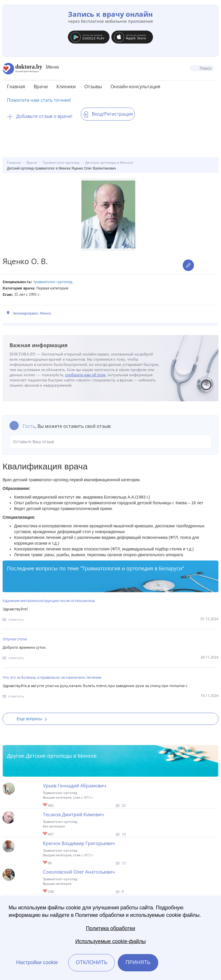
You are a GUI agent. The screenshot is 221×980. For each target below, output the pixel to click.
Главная (16, 86)
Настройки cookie (37, 962)
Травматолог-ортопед (53, 282)
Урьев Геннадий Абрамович (75, 786)
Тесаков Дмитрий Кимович (73, 815)
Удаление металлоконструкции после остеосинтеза (49, 601)
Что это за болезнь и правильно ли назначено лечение (52, 677)
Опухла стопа (15, 639)
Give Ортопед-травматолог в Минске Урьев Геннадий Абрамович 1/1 (45, 805)
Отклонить (92, 962)
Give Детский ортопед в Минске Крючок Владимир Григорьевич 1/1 (45, 863)
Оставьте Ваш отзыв (110, 442)
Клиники (66, 86)
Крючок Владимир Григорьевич (79, 843)
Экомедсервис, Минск (32, 313)
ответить (16, 619)
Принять (138, 962)
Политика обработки (110, 928)
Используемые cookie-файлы (111, 941)
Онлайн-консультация (135, 86)
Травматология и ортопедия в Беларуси (132, 568)
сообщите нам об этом (85, 375)
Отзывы (93, 86)
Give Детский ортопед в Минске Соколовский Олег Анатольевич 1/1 (45, 891)
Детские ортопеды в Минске (61, 756)
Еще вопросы (34, 719)
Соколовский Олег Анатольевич (79, 872)
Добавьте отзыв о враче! (40, 116)
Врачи (41, 86)
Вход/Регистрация (108, 114)
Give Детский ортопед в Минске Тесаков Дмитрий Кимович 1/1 (45, 834)
